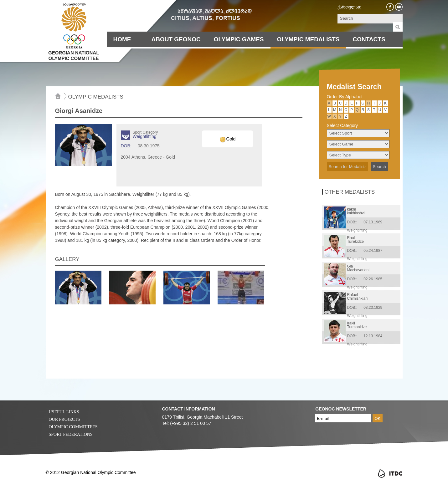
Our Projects (64, 419)
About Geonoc (176, 39)
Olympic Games (239, 39)
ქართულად (349, 7)
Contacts (369, 39)
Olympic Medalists (308, 39)
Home (122, 39)
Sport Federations (71, 434)
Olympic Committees (73, 427)
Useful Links (64, 412)
